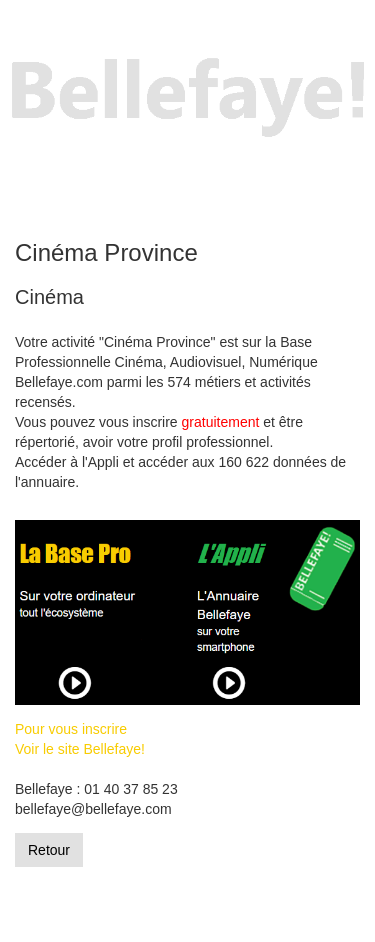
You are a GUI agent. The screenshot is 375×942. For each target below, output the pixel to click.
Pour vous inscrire (71, 729)
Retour (49, 850)
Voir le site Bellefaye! (80, 749)
